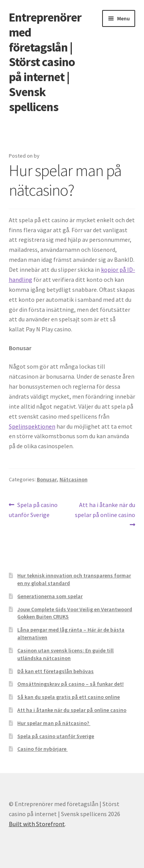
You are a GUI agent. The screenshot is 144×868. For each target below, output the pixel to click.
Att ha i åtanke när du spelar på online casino (105, 509)
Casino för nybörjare (42, 749)
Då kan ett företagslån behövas (55, 671)
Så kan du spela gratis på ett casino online (69, 697)
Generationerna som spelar (50, 596)
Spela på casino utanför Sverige (33, 509)
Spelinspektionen (32, 426)
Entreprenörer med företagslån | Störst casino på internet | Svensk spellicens (45, 62)
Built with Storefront (37, 824)
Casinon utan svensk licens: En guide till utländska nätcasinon (65, 654)
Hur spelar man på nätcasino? (54, 723)
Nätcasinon (74, 479)
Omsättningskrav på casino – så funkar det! (70, 684)
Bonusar (47, 479)
